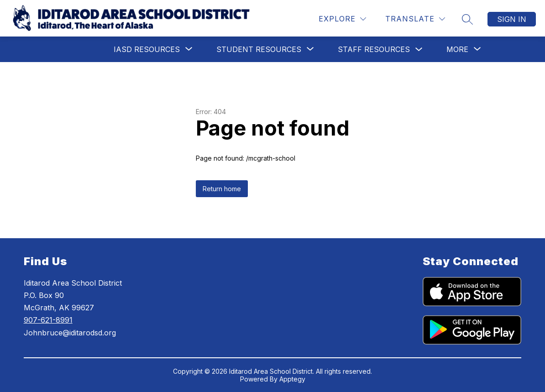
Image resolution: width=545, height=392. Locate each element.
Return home (222, 189)
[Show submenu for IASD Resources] (147, 49)
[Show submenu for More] (457, 49)
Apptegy (292, 379)
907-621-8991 (48, 320)
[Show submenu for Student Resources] (259, 49)
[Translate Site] (415, 19)
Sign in (512, 19)
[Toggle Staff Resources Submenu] (419, 50)
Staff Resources (374, 49)
